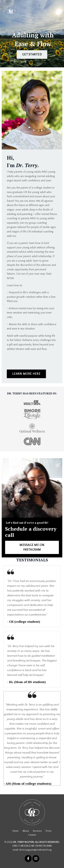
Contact (32, 835)
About (26, 831)
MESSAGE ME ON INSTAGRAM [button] (32, 547)
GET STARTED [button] (32, 55)
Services (37, 831)
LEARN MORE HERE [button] (26, 374)
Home (16, 831)
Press (49, 831)
